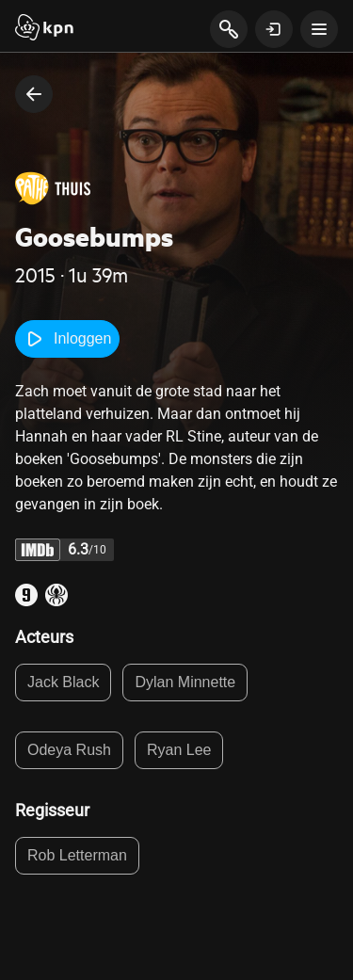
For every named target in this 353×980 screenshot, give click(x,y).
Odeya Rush (69, 750)
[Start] (44, 29)
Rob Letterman (77, 855)
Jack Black (63, 682)
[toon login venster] (274, 29)
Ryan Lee (179, 750)
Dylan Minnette (185, 682)
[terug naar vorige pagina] (34, 94)
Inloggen (67, 339)
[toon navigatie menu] (319, 29)
